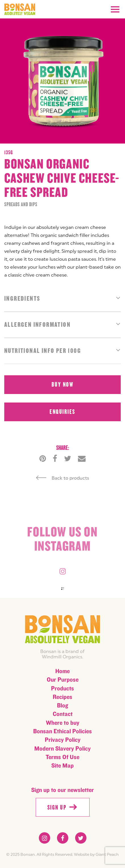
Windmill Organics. (62, 657)
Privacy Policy (63, 740)
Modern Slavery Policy (62, 749)
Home (62, 671)
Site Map (62, 766)
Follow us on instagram (62, 541)
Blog (62, 706)
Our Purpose (63, 680)
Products (62, 689)
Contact (63, 714)
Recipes (62, 697)
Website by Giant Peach (96, 854)
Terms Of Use (62, 757)
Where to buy (63, 723)
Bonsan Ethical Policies (62, 731)
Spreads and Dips (21, 204)
